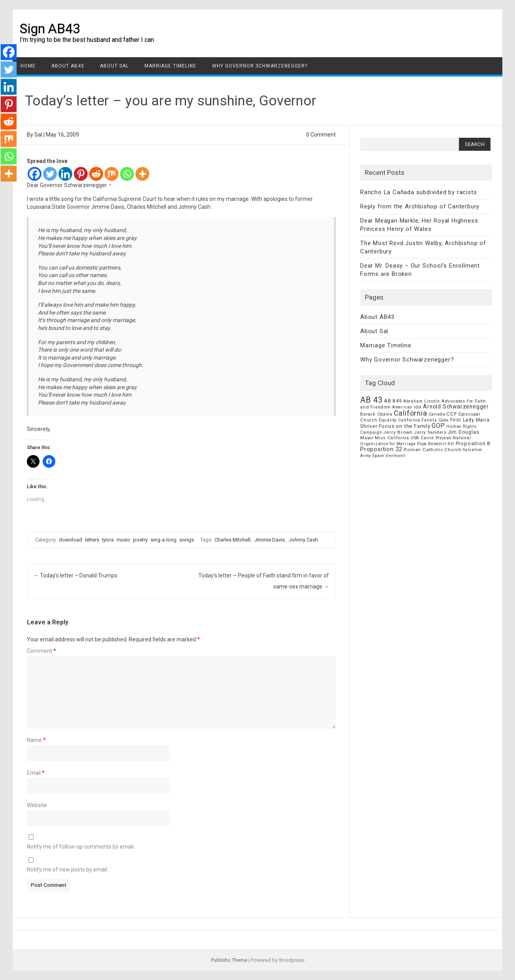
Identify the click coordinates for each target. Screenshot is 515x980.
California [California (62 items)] (411, 413)
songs (187, 540)
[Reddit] (96, 174)
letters (92, 540)
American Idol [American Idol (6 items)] (407, 407)
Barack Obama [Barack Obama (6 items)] (376, 414)
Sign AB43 (50, 28)
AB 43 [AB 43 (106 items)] (371, 400)
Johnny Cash (303, 540)
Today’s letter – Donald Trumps (75, 575)
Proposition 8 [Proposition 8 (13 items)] (473, 443)
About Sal (114, 66)
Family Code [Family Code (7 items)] (435, 420)
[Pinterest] (81, 174)
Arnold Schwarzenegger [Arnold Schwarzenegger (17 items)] (456, 407)
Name (36, 740)
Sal (38, 135)
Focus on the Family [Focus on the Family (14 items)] (405, 426)
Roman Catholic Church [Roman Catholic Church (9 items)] (433, 450)
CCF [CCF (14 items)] (452, 414)
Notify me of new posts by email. (68, 869)
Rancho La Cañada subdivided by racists (418, 192)
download (70, 540)
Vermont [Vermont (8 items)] (395, 455)
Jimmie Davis (270, 540)
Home (28, 66)
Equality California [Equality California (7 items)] (399, 420)
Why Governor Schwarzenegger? (260, 66)
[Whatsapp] (127, 174)
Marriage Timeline (170, 66)
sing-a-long (164, 540)
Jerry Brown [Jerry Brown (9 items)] (398, 432)
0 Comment (321, 135)
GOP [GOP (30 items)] (438, 426)
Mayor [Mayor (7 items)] (367, 438)
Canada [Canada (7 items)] (437, 414)
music (123, 540)
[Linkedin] (65, 174)
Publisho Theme (229, 960)
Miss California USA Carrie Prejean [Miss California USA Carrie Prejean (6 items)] (413, 438)
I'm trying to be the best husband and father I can (87, 40)
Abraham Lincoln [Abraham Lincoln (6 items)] (422, 401)
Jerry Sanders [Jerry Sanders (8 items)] (430, 432)
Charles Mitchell (232, 540)
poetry (140, 540)
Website (37, 805)
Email (36, 773)
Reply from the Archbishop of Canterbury (420, 206)
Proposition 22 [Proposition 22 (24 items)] (381, 449)
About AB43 (68, 66)
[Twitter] (50, 174)
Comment (41, 651)
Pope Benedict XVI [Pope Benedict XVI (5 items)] (436, 444)
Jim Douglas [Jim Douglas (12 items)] (464, 432)
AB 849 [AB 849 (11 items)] (393, 401)
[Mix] (112, 174)
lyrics (108, 540)
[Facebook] (35, 174)
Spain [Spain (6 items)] (378, 456)
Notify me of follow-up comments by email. (81, 847)
